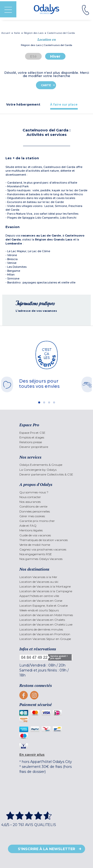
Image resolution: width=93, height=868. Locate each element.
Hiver (55, 56)
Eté (33, 56)
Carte (46, 85)
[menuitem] (46, 433)
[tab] (23, 104)
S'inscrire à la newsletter (46, 849)
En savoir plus (32, 754)
